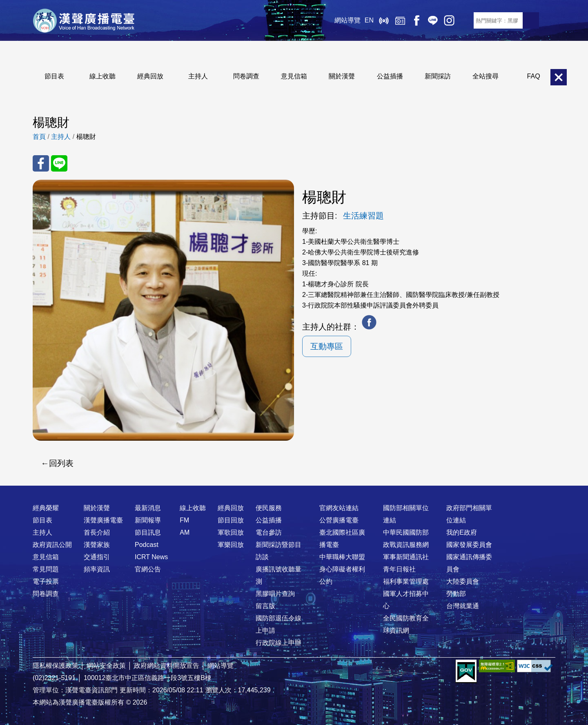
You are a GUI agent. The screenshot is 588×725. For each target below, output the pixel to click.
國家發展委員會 (469, 545)
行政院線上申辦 (278, 643)
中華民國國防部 (406, 532)
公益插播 (390, 76)
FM (184, 520)
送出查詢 (531, 20)
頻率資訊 (97, 569)
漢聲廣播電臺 (84, 20)
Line (433, 20)
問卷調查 (246, 76)
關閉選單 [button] (559, 77)
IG (449, 20)
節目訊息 (148, 532)
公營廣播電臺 (339, 520)
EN (369, 20)
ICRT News (151, 557)
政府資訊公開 (52, 545)
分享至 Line (59, 163)
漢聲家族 (97, 545)
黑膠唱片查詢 (275, 594)
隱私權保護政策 (56, 666)
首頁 (39, 137)
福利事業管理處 (406, 581)
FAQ (534, 76)
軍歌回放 (231, 532)
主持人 (198, 76)
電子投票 (46, 581)
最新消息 (148, 508)
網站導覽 (347, 20)
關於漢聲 (342, 76)
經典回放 (400, 20)
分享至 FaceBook (41, 163)
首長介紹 (97, 532)
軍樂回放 (231, 545)
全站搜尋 (486, 76)
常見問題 (46, 569)
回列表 (61, 463)
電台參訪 (269, 532)
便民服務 (269, 508)
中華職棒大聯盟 (342, 557)
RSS (465, 20)
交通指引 (97, 557)
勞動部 (456, 594)
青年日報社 (399, 569)
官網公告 (148, 569)
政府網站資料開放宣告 (167, 666)
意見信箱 (294, 76)
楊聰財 (86, 137)
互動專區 (327, 346)
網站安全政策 (106, 666)
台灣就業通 (463, 606)
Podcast (147, 545)
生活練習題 (363, 216)
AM (185, 532)
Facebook (416, 20)
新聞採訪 (438, 76)
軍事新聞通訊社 (406, 557)
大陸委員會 (463, 581)
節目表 (54, 76)
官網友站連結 (339, 508)
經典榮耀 (46, 508)
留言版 (265, 606)
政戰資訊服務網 (406, 545)
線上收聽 (384, 20)
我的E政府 (462, 532)
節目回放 (231, 520)
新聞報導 (148, 520)
